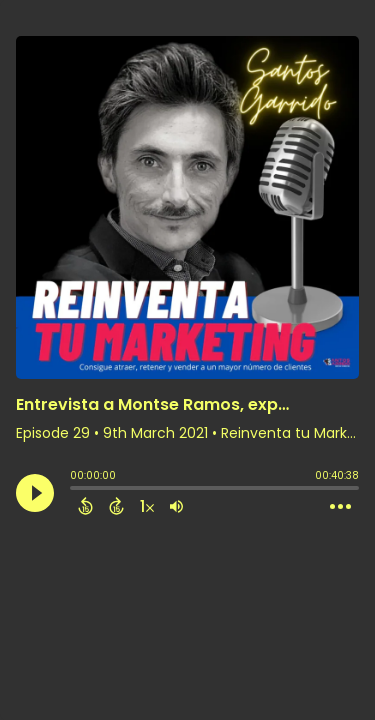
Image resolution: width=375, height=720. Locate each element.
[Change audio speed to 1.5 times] (147, 506)
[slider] (75, 490)
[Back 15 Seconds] (85, 506)
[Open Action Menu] (340, 507)
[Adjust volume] (176, 506)
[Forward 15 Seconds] (116, 506)
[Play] (35, 493)
